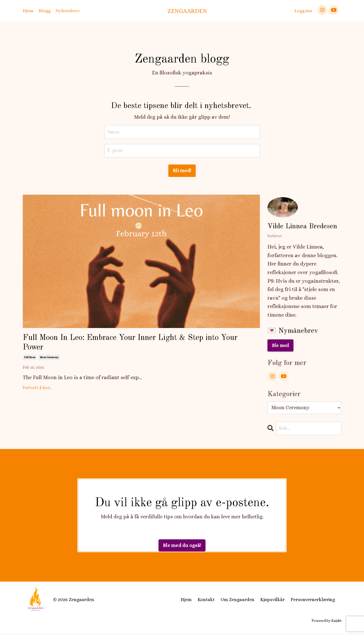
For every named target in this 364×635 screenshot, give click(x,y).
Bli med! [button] (182, 171)
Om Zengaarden (237, 601)
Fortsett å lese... (37, 391)
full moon (30, 361)
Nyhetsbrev (68, 11)
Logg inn (303, 11)
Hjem (28, 11)
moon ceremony (49, 361)
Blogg (45, 11)
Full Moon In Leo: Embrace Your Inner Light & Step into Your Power (138, 345)
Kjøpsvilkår (272, 601)
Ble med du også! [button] (182, 547)
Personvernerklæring (313, 601)
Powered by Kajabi (326, 622)
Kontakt (206, 601)
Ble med (281, 346)
